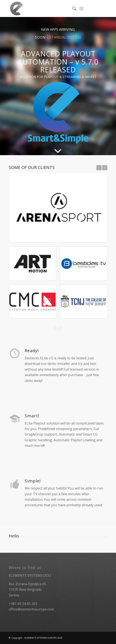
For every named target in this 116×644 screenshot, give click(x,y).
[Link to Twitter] (98, 8)
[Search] (72, 8)
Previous (99, 168)
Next (105, 168)
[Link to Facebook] (104, 8)
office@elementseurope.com (31, 609)
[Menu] (81, 8)
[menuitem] (72, 8)
